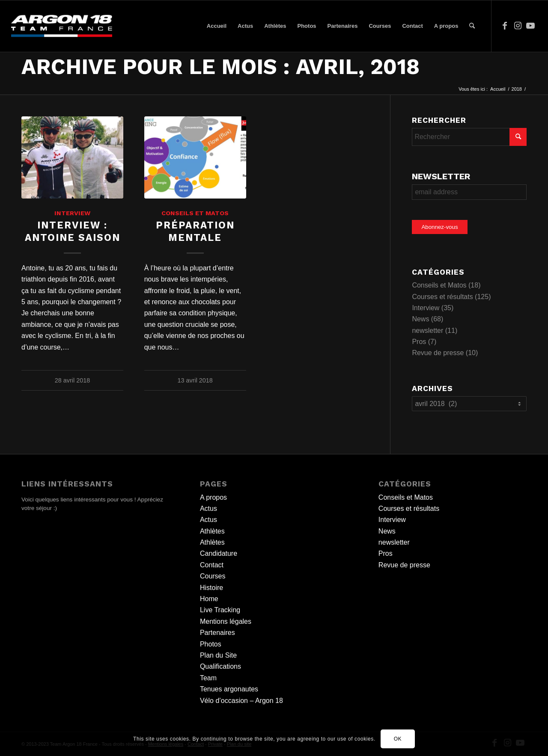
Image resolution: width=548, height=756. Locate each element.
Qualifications (220, 666)
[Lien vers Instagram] (518, 26)
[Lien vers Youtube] (530, 26)
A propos (213, 497)
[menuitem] (217, 26)
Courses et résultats (442, 297)
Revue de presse (438, 353)
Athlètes (212, 531)
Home (209, 599)
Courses (213, 576)
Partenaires (217, 633)
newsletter (427, 331)
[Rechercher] (472, 26)
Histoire (211, 588)
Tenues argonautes (229, 689)
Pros (419, 342)
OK (398, 739)
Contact (212, 565)
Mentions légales (226, 621)
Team (208, 678)
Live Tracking (220, 610)
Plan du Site (218, 655)
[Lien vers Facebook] (505, 26)
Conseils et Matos (195, 213)
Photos (211, 644)
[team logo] (62, 26)
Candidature (219, 553)
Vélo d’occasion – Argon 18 (241, 701)
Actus (208, 508)
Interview (72, 213)
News (420, 319)
